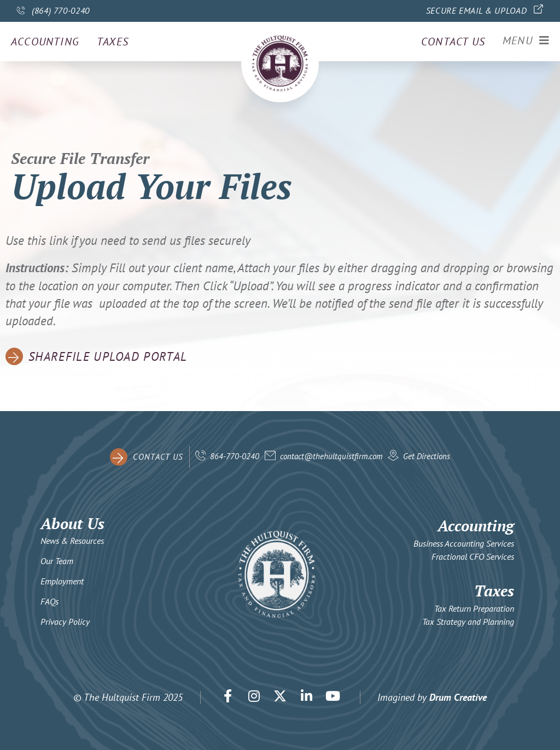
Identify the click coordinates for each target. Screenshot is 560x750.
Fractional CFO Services (473, 556)
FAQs (49, 601)
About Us (72, 523)
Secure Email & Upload (476, 10)
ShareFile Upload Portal (108, 356)
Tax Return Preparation (474, 608)
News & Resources (72, 541)
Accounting (45, 42)
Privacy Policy (65, 622)
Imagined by (432, 697)
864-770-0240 (235, 456)
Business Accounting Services (464, 543)
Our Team (57, 561)
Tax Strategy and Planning (468, 622)
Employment (62, 581)
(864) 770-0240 (61, 10)
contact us (158, 457)
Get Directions (427, 456)
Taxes (113, 42)
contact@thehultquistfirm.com (331, 456)
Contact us (453, 42)
